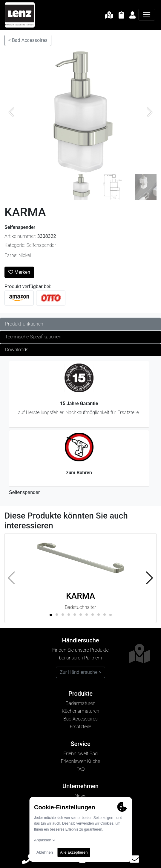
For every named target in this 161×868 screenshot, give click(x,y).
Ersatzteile (81, 727)
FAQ (80, 769)
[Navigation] (147, 15)
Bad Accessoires (80, 719)
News (81, 796)
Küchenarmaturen (80, 711)
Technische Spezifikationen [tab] (33, 337)
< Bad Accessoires (28, 40)
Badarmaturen (81, 703)
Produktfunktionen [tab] (24, 324)
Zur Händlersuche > (80, 672)
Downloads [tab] (17, 350)
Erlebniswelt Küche (80, 761)
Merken (19, 272)
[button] (149, 578)
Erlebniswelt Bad (80, 754)
